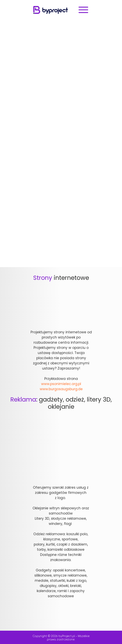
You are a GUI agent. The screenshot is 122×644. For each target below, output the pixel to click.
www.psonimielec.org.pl (61, 384)
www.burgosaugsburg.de (61, 389)
